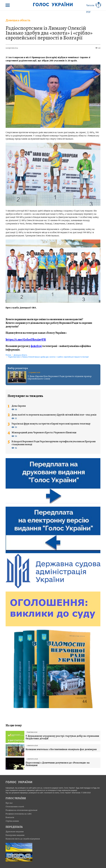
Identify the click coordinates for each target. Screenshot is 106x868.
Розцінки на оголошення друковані (21, 810)
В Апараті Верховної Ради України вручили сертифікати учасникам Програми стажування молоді (54, 443)
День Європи (19, 406)
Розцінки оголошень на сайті (19, 814)
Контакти (10, 817)
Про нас (9, 803)
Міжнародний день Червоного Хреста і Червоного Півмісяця (44, 433)
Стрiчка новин (12, 821)
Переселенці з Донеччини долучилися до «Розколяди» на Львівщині (58, 764)
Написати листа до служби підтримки (23, 839)
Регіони (8, 355)
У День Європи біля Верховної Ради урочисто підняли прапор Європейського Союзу (60, 377)
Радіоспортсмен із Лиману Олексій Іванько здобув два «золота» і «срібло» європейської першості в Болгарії (49, 33)
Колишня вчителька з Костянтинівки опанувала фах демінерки (61, 749)
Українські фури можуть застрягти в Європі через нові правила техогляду (51, 424)
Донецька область (18, 20)
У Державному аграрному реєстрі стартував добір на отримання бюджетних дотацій (62, 737)
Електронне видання (15, 835)
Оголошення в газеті (15, 807)
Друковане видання (15, 832)
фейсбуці (36, 346)
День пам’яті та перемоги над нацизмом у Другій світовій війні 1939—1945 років (54, 415)
